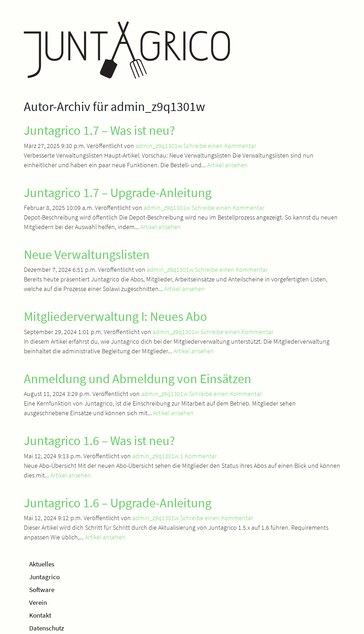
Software (42, 590)
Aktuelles (42, 564)
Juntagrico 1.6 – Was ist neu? (99, 441)
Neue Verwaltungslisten (87, 255)
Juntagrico (44, 577)
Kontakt (40, 615)
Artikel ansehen (227, 165)
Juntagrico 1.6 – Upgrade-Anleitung (118, 503)
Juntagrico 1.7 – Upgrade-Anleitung (118, 193)
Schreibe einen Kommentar (220, 146)
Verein (38, 602)
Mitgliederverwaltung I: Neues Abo (116, 316)
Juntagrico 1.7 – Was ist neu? (99, 130)
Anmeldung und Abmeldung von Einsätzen (138, 379)
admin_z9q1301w (159, 146)
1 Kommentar (199, 456)
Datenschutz (47, 628)
